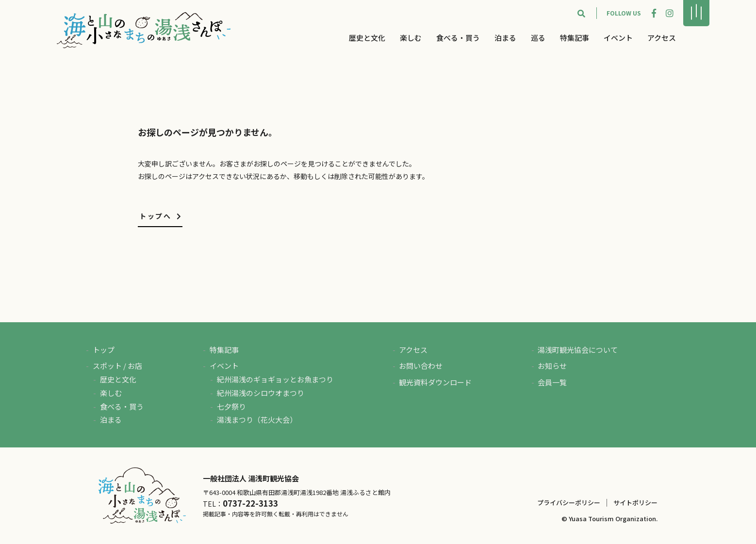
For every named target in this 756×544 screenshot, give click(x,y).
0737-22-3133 (250, 503)
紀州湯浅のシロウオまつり (261, 393)
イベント (618, 38)
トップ (104, 350)
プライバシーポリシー (569, 503)
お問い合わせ (421, 366)
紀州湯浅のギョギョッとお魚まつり (275, 379)
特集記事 (575, 38)
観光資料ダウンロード (435, 382)
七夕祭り (231, 406)
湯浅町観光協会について (578, 350)
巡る (538, 38)
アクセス (662, 38)
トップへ (161, 216)
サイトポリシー (635, 503)
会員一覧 (552, 382)
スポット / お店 (117, 366)
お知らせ (552, 366)
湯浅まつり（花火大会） (257, 420)
